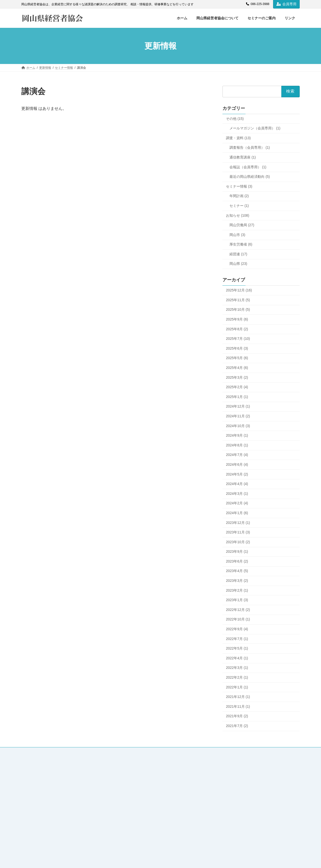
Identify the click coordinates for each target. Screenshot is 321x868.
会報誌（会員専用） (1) (248, 167)
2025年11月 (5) (238, 300)
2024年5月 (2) (237, 474)
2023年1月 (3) (237, 600)
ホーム (31, 752)
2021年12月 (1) (238, 697)
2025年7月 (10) (238, 339)
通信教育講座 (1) (243, 157)
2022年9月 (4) (237, 629)
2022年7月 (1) (237, 639)
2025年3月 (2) (237, 377)
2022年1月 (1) (237, 687)
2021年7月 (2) (237, 726)
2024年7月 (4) (237, 455)
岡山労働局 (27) (242, 225)
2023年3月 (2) (237, 581)
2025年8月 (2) (237, 329)
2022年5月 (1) (237, 649)
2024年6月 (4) (237, 464)
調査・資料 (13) (238, 138)
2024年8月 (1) (237, 445)
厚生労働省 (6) (241, 245)
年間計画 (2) (239, 196)
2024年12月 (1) (238, 407)
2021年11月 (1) (238, 706)
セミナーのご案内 (104, 752)
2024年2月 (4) (237, 503)
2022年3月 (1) (237, 668)
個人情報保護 (197, 752)
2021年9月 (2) (237, 716)
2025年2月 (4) (237, 387)
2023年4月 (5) (237, 571)
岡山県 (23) (238, 264)
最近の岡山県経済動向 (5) (250, 177)
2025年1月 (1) (237, 397)
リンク (130, 752)
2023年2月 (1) (237, 590)
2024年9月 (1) (237, 436)
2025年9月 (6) (237, 319)
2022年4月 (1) (237, 658)
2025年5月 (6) (237, 358)
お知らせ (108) (238, 215)
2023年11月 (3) (238, 532)
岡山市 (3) (237, 235)
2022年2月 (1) (237, 677)
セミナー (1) (239, 206)
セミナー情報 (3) (239, 186)
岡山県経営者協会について (63, 752)
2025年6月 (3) (237, 348)
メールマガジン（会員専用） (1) (255, 128)
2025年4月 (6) (237, 368)
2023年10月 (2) (238, 542)
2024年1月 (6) (237, 513)
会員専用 (286, 4)
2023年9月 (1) (237, 552)
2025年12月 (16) (239, 290)
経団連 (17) (238, 254)
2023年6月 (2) (237, 561)
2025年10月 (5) (238, 310)
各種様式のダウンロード (161, 752)
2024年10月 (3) (238, 426)
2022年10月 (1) (238, 619)
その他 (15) (235, 119)
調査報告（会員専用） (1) (250, 148)
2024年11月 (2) (238, 416)
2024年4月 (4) (237, 484)
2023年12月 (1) (238, 523)
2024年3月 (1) (237, 494)
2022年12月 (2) (238, 610)
